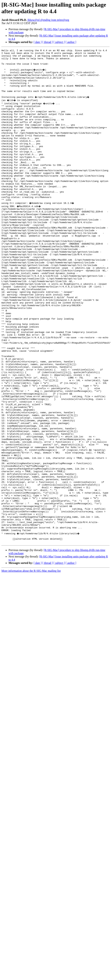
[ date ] (38, 42)
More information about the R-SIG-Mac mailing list (31, 665)
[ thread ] (48, 42)
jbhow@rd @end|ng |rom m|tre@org (48, 20)
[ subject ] (59, 42)
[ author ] (71, 42)
